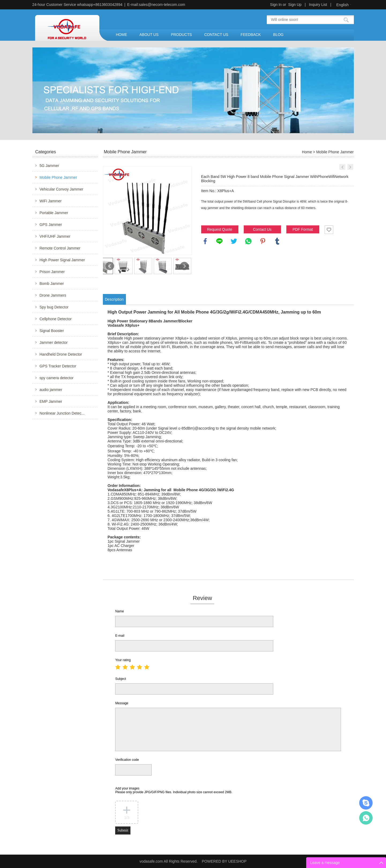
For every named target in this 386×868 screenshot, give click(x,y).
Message (122, 703)
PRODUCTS (181, 35)
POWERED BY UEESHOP (224, 861)
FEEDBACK (251, 35)
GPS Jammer (51, 225)
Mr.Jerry (366, 803)
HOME (122, 35)
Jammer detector (54, 342)
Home (307, 152)
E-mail (120, 636)
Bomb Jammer (52, 284)
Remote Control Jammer (60, 248)
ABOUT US (149, 35)
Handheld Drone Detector (61, 354)
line (219, 241)
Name (119, 611)
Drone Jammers (53, 295)
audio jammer (51, 390)
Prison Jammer (52, 272)
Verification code (127, 760)
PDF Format (303, 229)
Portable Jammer (54, 213)
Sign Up (295, 5)
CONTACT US (216, 35)
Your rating (123, 660)
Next (184, 266)
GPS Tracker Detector (58, 366)
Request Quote (220, 229)
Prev (110, 266)
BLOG (278, 35)
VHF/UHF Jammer (55, 236)
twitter (234, 241)
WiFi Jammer (51, 201)
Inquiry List (318, 5)
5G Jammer (49, 166)
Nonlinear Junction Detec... (62, 413)
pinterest (263, 241)
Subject (121, 679)
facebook (205, 241)
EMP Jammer (51, 401)
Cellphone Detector (56, 319)
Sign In (276, 5)
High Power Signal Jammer (62, 260)
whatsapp (248, 241)
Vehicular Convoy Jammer (61, 189)
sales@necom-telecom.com (162, 5)
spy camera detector (57, 378)
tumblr (277, 241)
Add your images (174, 790)
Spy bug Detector (54, 307)
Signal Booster (52, 331)
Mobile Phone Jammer (58, 177)
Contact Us (262, 229)
